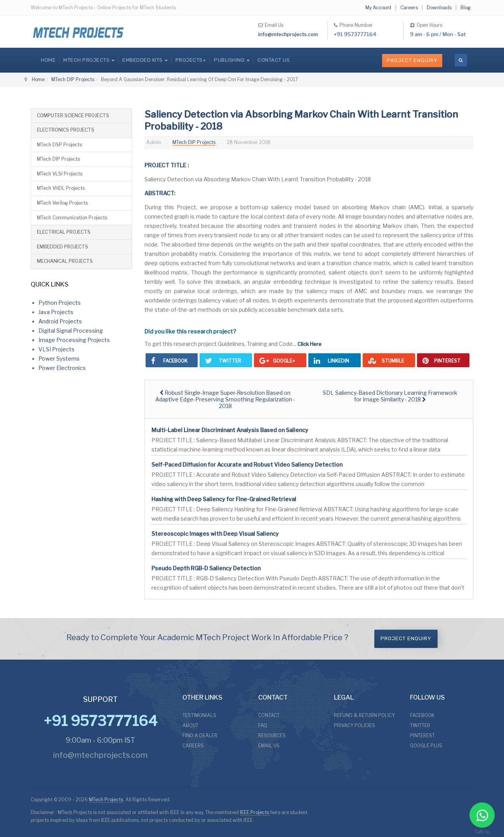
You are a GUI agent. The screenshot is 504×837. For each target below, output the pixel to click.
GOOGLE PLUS (426, 746)
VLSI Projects (56, 349)
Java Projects (56, 312)
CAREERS (193, 746)
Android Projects (60, 321)
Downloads (439, 8)
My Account (378, 8)
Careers (409, 8)
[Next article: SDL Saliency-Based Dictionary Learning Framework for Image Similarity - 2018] (390, 396)
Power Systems (59, 359)
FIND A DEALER (200, 735)
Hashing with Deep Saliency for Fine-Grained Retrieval (224, 499)
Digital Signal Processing (71, 331)
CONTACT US (274, 60)
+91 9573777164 (355, 34)
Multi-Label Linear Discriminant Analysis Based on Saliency (230, 430)
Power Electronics (62, 368)
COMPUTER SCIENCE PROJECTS (73, 115)
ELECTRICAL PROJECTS (64, 232)
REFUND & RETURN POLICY (364, 715)
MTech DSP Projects (59, 145)
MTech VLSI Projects (60, 174)
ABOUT (190, 725)
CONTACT (269, 715)
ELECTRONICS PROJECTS (66, 130)
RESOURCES (272, 735)
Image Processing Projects (74, 340)
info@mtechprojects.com (288, 34)
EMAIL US (269, 746)
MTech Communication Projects (72, 218)
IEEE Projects (255, 812)
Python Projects (60, 303)
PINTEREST (422, 735)
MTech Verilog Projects (62, 203)
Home (48, 60)
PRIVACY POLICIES (355, 725)
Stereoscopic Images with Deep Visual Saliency (215, 534)
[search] (461, 60)
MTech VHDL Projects (61, 188)
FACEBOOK (422, 715)
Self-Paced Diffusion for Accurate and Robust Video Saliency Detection (247, 465)
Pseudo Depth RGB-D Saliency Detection (206, 568)
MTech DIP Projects (73, 79)
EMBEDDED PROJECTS (63, 247)
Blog (466, 8)
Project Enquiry (412, 60)
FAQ (263, 725)
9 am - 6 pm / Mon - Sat (438, 34)
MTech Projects (106, 800)
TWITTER (420, 725)
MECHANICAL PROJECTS (65, 261)
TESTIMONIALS (199, 715)
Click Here (309, 344)
